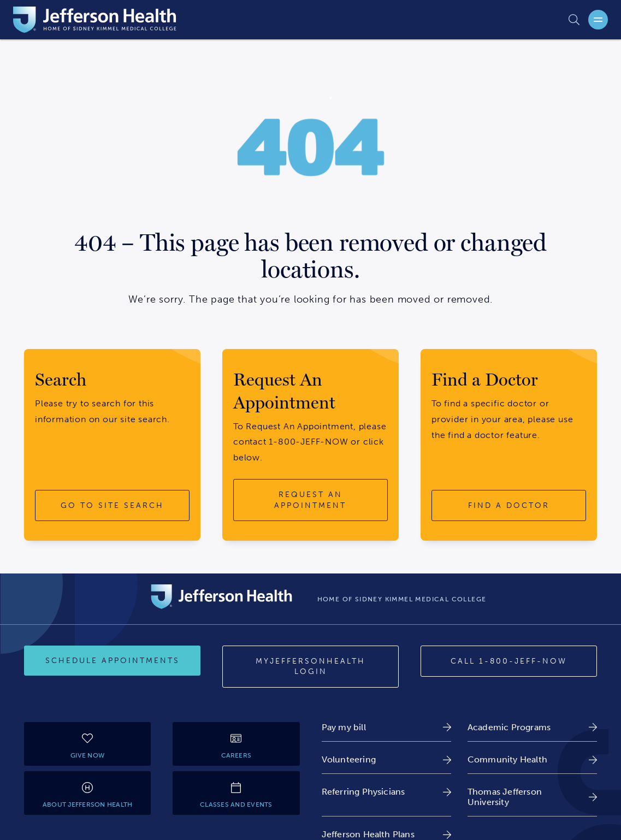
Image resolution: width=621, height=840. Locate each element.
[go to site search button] (112, 506)
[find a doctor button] (509, 506)
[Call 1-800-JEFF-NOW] (509, 661)
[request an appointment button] (310, 500)
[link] (386, 727)
